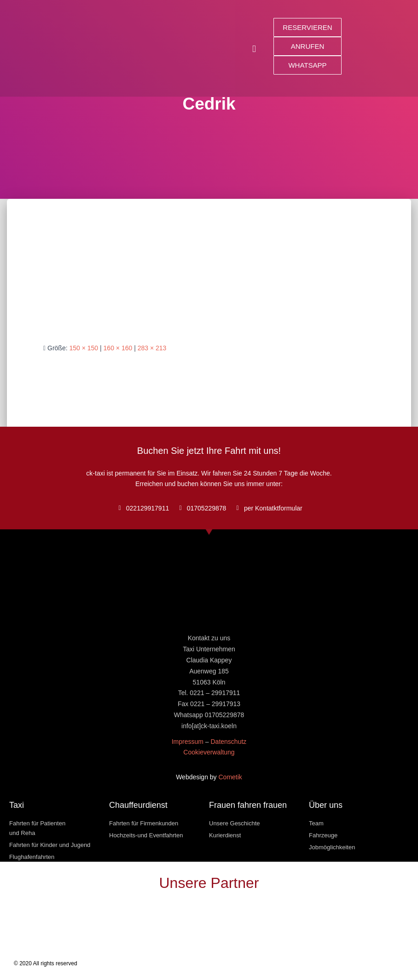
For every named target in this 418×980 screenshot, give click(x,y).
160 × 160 (118, 348)
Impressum (188, 742)
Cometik (230, 777)
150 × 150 (84, 348)
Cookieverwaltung (209, 752)
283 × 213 (152, 348)
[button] (254, 49)
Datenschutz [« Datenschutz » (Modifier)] (228, 742)
